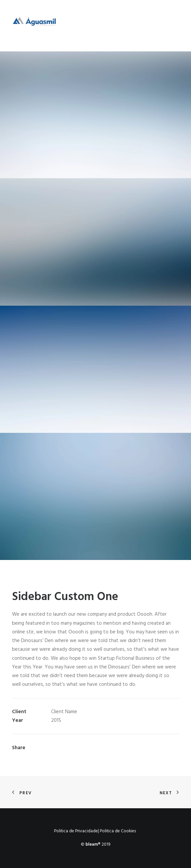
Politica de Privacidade (76, 831)
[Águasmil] (34, 26)
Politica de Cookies (118, 831)
